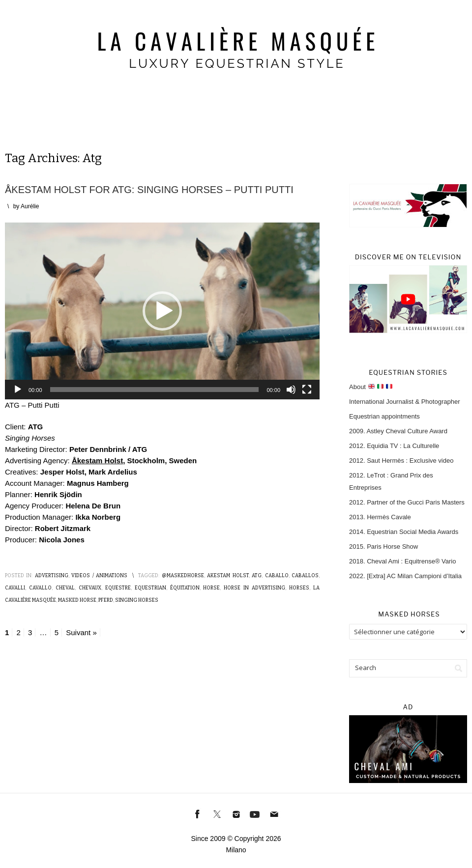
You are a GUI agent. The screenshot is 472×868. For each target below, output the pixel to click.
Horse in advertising (254, 588)
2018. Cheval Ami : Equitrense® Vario (402, 561)
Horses (299, 588)
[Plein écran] (307, 390)
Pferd (106, 600)
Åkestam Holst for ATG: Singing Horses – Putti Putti (149, 190)
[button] (162, 311)
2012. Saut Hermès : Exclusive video (401, 461)
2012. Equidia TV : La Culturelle (394, 446)
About (371, 387)
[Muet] (291, 390)
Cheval (65, 588)
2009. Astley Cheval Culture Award (398, 431)
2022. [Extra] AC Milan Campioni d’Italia (405, 576)
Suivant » (81, 632)
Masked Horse (77, 600)
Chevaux (90, 588)
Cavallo (40, 588)
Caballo (277, 576)
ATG (257, 576)
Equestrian (150, 588)
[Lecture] (18, 390)
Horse (211, 588)
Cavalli (15, 588)
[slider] (155, 390)
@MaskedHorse (183, 576)
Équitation (185, 588)
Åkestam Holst (97, 461)
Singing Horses (137, 600)
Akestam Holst (228, 576)
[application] (162, 311)
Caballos (305, 576)
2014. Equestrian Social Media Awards (404, 532)
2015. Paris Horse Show (383, 546)
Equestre (118, 588)
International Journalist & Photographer (404, 402)
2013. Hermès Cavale (380, 517)
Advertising (52, 576)
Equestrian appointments (384, 416)
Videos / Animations (99, 576)
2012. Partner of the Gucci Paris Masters (407, 502)
